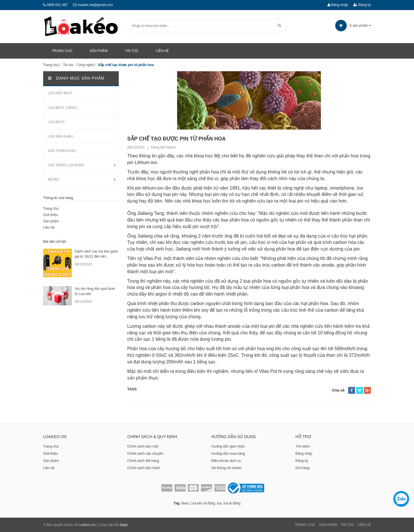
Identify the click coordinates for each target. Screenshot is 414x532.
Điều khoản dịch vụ (226, 461)
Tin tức (347, 525)
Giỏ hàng (303, 468)
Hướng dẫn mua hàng (228, 454)
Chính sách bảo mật (143, 446)
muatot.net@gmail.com (95, 5)
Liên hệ (49, 228)
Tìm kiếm (303, 446)
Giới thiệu (50, 215)
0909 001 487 (57, 5)
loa (219, 503)
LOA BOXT (56, 122)
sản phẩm (353, 26)
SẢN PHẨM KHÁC (62, 151)
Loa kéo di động (203, 503)
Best (185, 503)
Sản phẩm (51, 221)
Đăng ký (362, 5)
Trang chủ (51, 209)
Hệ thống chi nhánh (226, 468)
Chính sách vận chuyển (145, 454)
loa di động (232, 503)
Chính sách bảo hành (144, 468)
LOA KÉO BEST (60, 93)
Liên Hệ (364, 525)
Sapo (124, 525)
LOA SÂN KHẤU (60, 136)
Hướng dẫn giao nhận (228, 446)
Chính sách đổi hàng (143, 461)
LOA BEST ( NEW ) (63, 108)
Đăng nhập (338, 5)
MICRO (53, 180)
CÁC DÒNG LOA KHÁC (66, 165)
